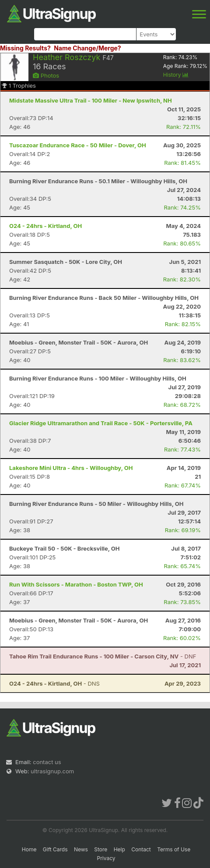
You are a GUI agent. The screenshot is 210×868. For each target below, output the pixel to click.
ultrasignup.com (52, 771)
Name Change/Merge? (87, 48)
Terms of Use (174, 849)
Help (119, 849)
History (176, 75)
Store (101, 849)
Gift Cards (55, 849)
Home (29, 849)
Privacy (106, 858)
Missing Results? (25, 48)
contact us (47, 762)
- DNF (103, 656)
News (81, 849)
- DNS (54, 683)
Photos (46, 75)
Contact (141, 849)
